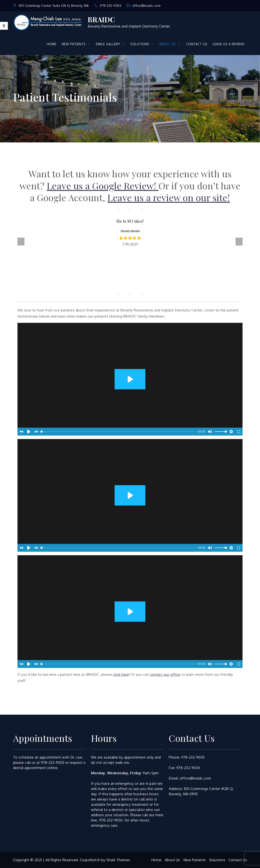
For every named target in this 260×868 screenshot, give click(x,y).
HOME (52, 44)
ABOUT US (170, 44)
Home (156, 860)
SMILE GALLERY (110, 44)
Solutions (217, 860)
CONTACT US (197, 44)
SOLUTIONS (142, 44)
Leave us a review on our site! (169, 197)
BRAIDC (101, 19)
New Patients (195, 860)
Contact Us (238, 860)
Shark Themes (118, 860)
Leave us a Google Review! (103, 186)
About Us (172, 860)
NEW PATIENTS (76, 44)
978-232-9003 (108, 6)
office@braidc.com (144, 6)
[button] (4, 26)
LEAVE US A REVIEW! (229, 44)
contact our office (165, 674)
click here (121, 674)
